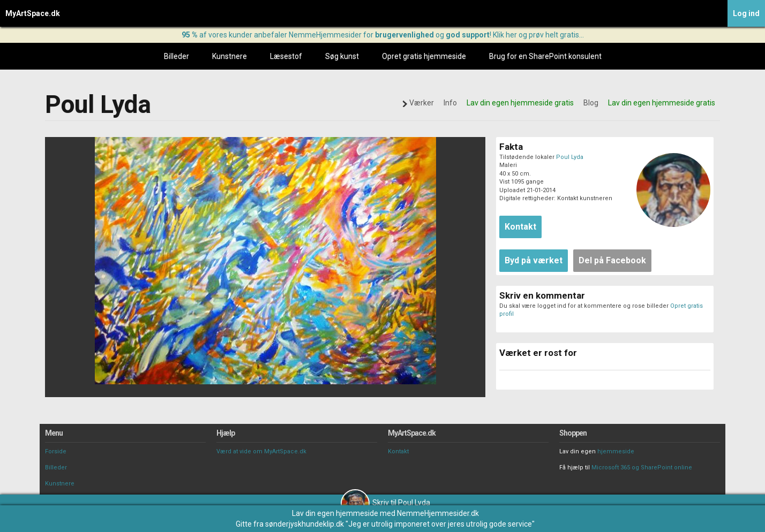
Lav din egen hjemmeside (335, 513)
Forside (56, 451)
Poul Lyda (570, 157)
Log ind (746, 13)
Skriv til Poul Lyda (385, 503)
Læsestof (286, 56)
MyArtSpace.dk (33, 13)
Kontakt (398, 451)
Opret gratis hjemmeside (424, 56)
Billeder (177, 56)
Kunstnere (230, 56)
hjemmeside (616, 451)
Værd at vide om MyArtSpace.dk (261, 451)
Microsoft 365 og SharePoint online (642, 468)
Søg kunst (342, 56)
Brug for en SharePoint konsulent (545, 56)
